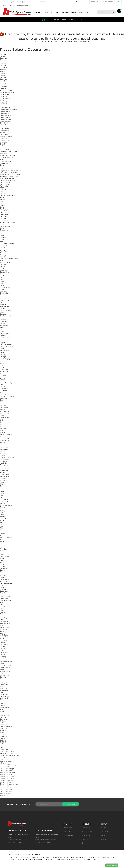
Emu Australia (5, 297)
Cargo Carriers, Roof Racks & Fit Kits (12, 171)
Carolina (3, 587)
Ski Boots (3, 744)
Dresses (3, 224)
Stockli (2, 415)
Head (2, 559)
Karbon (2, 329)
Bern (2, 261)
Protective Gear (5, 700)
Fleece (2, 241)
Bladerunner (4, 266)
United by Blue (5, 440)
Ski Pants (3, 732)
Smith (2, 515)
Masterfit (3, 352)
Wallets (2, 167)
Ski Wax (3, 711)
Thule (2, 427)
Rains (2, 616)
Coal (1, 280)
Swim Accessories (6, 136)
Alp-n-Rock (4, 251)
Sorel (2, 513)
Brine (2, 274)
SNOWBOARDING (6, 753)
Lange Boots (4, 469)
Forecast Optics (5, 306)
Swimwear (3, 60)
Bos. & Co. (3, 270)
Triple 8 (2, 433)
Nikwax (2, 364)
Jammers (3, 133)
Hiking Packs (4, 94)
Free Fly (3, 593)
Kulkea (2, 339)
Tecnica (2, 507)
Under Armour (5, 501)
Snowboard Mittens (7, 782)
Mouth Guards (5, 121)
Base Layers (4, 719)
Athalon (3, 257)
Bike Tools (3, 217)
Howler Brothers (6, 601)
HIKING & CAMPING (7, 91)
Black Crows (4, 582)
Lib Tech (3, 545)
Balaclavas (3, 725)
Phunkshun (4, 371)
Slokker (2, 402)
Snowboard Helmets (7, 778)
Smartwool (4, 404)
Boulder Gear (4, 272)
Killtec (2, 331)
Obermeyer (4, 532)
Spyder (2, 551)
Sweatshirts (4, 230)
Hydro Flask (4, 322)
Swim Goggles (5, 140)
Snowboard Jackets (7, 780)
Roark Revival (5, 389)
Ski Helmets (4, 738)
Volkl (2, 496)
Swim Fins (3, 138)
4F (1, 249)
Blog (84, 843)
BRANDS (81, 12)
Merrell (2, 354)
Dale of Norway (5, 287)
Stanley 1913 (4, 683)
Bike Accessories (6, 213)
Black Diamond (5, 262)
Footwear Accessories (7, 196)
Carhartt (3, 643)
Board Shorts (4, 131)
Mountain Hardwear (7, 538)
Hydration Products (7, 157)
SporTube (3, 410)
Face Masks (4, 186)
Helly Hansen (4, 557)
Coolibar (3, 282)
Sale (88, 12)
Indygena (3, 656)
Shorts (2, 228)
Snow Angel (4, 408)
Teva (2, 687)
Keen (2, 660)
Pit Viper (3, 614)
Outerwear (4, 58)
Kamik (2, 327)
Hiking (2, 198)
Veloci (2, 631)
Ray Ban (3, 381)
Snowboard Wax (5, 794)
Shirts (2, 236)
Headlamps (4, 163)
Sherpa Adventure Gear (8, 396)
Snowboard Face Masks (8, 773)
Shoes (2, 201)
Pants (2, 234)
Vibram (2, 442)
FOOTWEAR (55, 12)
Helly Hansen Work (6, 597)
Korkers (3, 335)
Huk (1, 603)
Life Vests (3, 125)
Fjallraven (3, 566)
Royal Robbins (5, 671)
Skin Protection (5, 184)
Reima (2, 385)
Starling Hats (4, 413)
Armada (3, 494)
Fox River (3, 308)
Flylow (2, 564)
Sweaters (3, 232)
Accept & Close (112, 865)
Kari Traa (3, 467)
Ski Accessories (5, 708)
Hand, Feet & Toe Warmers (9, 177)
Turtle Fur (3, 503)
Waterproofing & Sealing (8, 156)
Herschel (3, 318)
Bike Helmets (5, 215)
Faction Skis (4, 652)
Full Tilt (2, 562)
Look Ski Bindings (6, 345)
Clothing (3, 54)
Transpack (3, 480)
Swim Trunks (4, 144)
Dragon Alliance (5, 293)
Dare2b (2, 289)
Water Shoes (4, 129)
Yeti (1, 446)
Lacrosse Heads (5, 113)
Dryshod (3, 589)
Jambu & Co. (4, 326)
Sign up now (70, 804)
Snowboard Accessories (8, 767)
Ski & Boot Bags (5, 715)
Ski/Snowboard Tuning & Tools (10, 175)
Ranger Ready (5, 668)
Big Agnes (3, 641)
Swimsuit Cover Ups (7, 127)
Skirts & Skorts (5, 226)
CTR (1, 585)
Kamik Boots (4, 658)
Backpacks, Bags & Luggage (10, 152)
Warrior (2, 444)
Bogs (2, 268)
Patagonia (3, 574)
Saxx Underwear (5, 476)
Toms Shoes (4, 629)
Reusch (3, 387)
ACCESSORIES (65, 12)
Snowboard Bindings (7, 769)
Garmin (2, 312)
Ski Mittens (4, 729)
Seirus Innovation (6, 679)
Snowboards (4, 795)
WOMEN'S (4, 81)
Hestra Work (4, 599)
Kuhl (1, 610)
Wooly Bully (4, 637)
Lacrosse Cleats (5, 108)
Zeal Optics (4, 450)
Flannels (3, 240)
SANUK (2, 673)
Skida (2, 400)
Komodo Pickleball (6, 662)
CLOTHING (46, 12)
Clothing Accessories (7, 243)
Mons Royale (4, 358)
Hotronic (3, 320)
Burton (2, 488)
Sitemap (104, 839)
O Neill (2, 366)
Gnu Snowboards (6, 316)
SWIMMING (4, 123)
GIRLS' (2, 52)
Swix (1, 419)
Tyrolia (2, 436)
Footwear (3, 56)
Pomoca (3, 375)
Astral (2, 639)
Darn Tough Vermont (7, 457)
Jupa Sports (4, 465)
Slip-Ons (3, 203)
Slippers (3, 205)
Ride (2, 522)
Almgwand (4, 578)
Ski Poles (3, 740)
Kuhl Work (3, 612)
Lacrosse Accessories (7, 106)
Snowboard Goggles (7, 776)
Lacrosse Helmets (6, 115)
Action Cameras (5, 161)
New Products (87, 839)
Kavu (2, 608)
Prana (2, 524)
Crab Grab (3, 646)
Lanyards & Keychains (7, 180)
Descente (3, 291)
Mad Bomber (4, 350)
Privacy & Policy (87, 859)
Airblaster (3, 576)
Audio (2, 159)
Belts (2, 169)
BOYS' (2, 62)
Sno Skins (3, 406)
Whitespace (4, 690)
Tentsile (3, 423)
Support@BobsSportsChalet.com (79, 41)
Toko (2, 431)
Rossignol (3, 518)
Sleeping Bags (5, 98)
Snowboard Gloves (6, 774)
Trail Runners (4, 209)
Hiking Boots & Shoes (7, 92)
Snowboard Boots (6, 771)
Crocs (2, 284)
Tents (2, 100)
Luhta (2, 348)
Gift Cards (95, 2)
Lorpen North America (8, 347)
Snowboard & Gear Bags (8, 765)
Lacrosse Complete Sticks (9, 110)
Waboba (3, 454)
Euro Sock (3, 299)
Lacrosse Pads (5, 117)
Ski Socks (3, 721)
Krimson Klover (5, 337)
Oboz (2, 664)
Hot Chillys (4, 463)
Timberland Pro (5, 429)
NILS (2, 536)
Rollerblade (4, 390)
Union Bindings (5, 499)
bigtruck (3, 452)
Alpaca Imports (5, 580)
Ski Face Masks (5, 723)
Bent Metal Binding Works (9, 259)
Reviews (104, 835)
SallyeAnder (4, 622)
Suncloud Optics (5, 417)
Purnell (2, 379)
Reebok (3, 620)
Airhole (2, 455)
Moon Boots (4, 471)
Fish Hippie (4, 305)
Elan (1, 295)
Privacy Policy (87, 835)
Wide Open (4, 635)
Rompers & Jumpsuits (7, 222)
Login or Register (108, 2)
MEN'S (2, 71)
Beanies (3, 706)
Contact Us (105, 832)
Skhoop (3, 681)
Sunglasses (4, 154)
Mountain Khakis (6, 360)
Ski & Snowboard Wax (7, 178)
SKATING (3, 692)
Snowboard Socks (6, 790)
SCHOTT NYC (5, 675)
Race (2, 748)
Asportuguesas (5, 255)
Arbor (2, 528)
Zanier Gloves (5, 448)
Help (118, 2)
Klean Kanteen (5, 333)
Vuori (2, 633)
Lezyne (2, 343)
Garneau (3, 314)
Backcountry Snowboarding (9, 755)
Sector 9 (3, 394)
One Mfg (3, 368)
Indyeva (3, 324)
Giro (1, 561)
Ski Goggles (4, 736)
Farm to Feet (4, 301)
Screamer (3, 478)
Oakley (2, 534)
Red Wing (3, 618)
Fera (1, 303)
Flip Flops (3, 194)
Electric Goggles (6, 459)
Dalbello (3, 285)
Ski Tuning (3, 713)
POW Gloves (4, 369)
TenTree (3, 421)
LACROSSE (4, 104)
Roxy (2, 392)
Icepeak (3, 606)
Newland (3, 362)
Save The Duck (5, 624)
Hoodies (3, 238)
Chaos (2, 278)
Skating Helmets (6, 702)
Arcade (2, 253)
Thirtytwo (3, 425)
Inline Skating (5, 696)
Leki (1, 341)
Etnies (2, 650)
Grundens (3, 595)
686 (1, 572)
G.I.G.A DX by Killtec (7, 310)
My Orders (67, 832)
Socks (2, 165)
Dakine (2, 570)
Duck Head (4, 591)
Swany (2, 509)
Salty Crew (4, 677)
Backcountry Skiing (6, 750)
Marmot (3, 540)
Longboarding (5, 698)
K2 (1, 547)
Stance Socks (5, 412)
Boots (2, 192)
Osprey (2, 530)
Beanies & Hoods (6, 761)
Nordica (3, 473)
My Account (68, 828)
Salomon (3, 517)
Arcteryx (3, 511)
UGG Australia (5, 438)
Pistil (2, 373)
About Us (104, 828)
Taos (2, 625)
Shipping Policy (87, 832)
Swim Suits (4, 142)
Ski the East (4, 398)
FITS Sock (3, 461)
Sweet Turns (4, 685)
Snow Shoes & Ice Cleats (8, 173)
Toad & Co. (3, 689)
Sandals (3, 199)
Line (1, 543)
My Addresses (68, 835)
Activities (37, 12)
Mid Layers (4, 717)
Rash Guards (4, 134)
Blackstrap (3, 264)
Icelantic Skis (4, 553)
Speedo (3, 490)
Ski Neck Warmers (6, 727)
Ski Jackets (4, 734)
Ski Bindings (4, 742)
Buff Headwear (5, 276)
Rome (2, 520)
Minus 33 (3, 356)
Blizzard (3, 492)
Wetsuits (3, 146)
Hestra (2, 555)
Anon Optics (4, 549)
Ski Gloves (3, 731)
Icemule (3, 654)
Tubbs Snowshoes (6, 434)
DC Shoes (3, 568)
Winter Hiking (5, 102)
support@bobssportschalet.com (18, 839)
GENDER (74, 12)
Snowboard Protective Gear (9, 788)
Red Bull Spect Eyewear (8, 383)
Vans (2, 497)
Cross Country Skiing (7, 752)
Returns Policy (87, 828)
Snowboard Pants (6, 786)
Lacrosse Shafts (5, 119)
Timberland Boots (6, 505)
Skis (1, 746)
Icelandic (3, 604)
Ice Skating (4, 694)
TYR (1, 484)
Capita (2, 486)
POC (2, 526)
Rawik (2, 669)
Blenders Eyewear (6, 583)
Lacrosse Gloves (5, 112)
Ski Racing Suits (5, 710)
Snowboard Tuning (6, 792)
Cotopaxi (3, 482)
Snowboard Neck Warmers (9, 784)
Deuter (2, 648)
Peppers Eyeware (6, 475)
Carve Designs (5, 645)
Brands (2, 247)
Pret (1, 377)
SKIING (2, 704)
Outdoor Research (6, 666)
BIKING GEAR (5, 211)
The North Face (5, 627)
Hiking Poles (4, 96)
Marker (2, 541)
